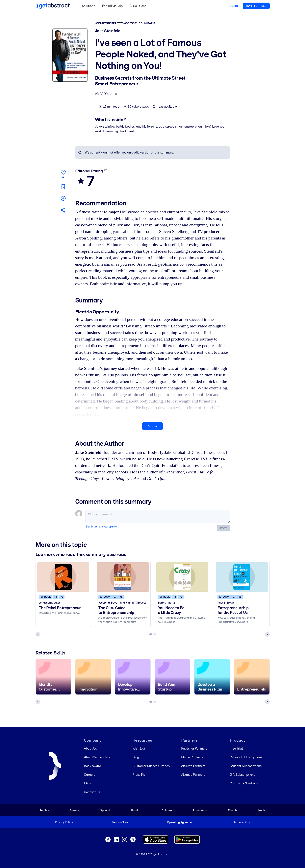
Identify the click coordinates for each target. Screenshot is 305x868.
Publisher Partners (194, 748)
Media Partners (192, 757)
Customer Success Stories (151, 766)
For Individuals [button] (112, 6)
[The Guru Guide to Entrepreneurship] (123, 577)
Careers (89, 775)
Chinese (167, 810)
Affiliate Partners (193, 766)
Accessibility (242, 822)
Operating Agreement (181, 822)
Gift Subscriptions (242, 775)
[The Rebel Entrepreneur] (63, 577)
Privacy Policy (64, 822)
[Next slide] (267, 634)
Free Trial (236, 748)
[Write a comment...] (158, 517)
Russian (136, 810)
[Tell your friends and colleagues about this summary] (63, 210)
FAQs (87, 783)
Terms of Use (120, 822)
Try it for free (256, 6)
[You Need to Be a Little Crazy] (182, 577)
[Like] (63, 174)
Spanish (105, 810)
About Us (90, 748)
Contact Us (92, 792)
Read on (152, 426)
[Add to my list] (63, 198)
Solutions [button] (88, 6)
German (75, 810)
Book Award (92, 766)
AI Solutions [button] (138, 6)
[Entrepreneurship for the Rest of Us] (242, 577)
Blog (136, 757)
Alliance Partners (193, 775)
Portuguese (200, 810)
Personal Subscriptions (246, 757)
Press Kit (139, 775)
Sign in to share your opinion (101, 527)
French (232, 810)
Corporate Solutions (244, 783)
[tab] (151, 634)
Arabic (261, 810)
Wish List (139, 748)
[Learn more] (105, 170)
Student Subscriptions (246, 766)
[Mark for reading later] (63, 186)
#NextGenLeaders (97, 757)
